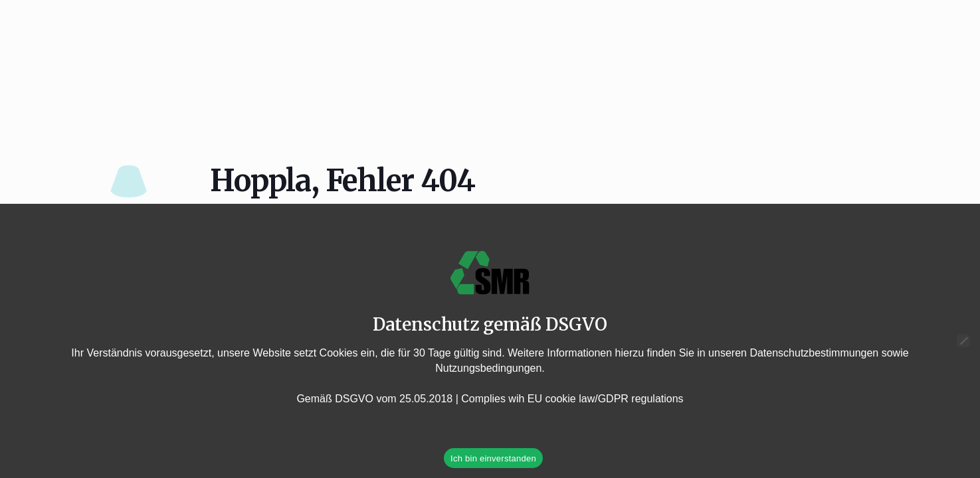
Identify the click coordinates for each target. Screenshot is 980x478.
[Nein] (963, 341)
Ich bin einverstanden (493, 458)
